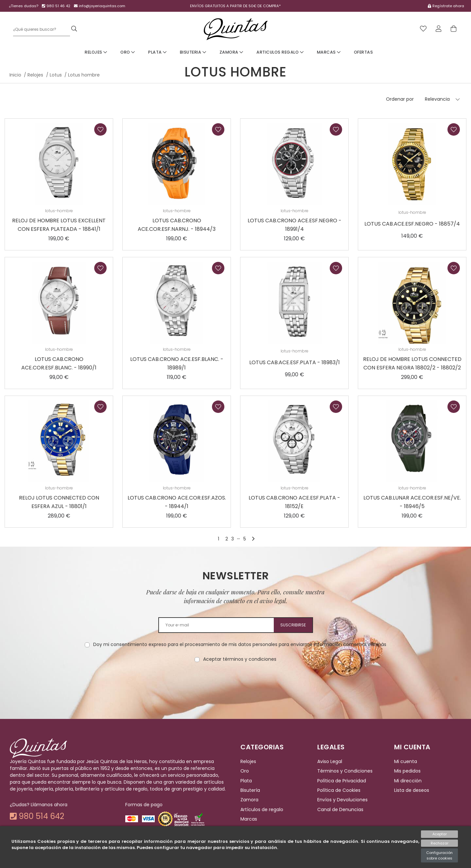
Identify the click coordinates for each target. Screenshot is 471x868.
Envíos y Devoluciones (342, 800)
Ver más (377, 644)
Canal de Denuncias (340, 809)
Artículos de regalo (262, 809)
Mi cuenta (406, 761)
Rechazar (440, 843)
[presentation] (235, 683)
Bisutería (250, 790)
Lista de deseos (412, 790)
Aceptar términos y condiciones (240, 659)
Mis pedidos (407, 771)
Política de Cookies (339, 790)
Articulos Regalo (280, 52)
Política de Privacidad (342, 781)
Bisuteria (193, 52)
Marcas (329, 52)
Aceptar (440, 834)
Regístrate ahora (446, 6)
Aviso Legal (330, 761)
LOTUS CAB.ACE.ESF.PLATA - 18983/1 (295, 362)
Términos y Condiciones (345, 771)
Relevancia (437, 99)
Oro (128, 52)
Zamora (231, 52)
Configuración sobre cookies (439, 855)
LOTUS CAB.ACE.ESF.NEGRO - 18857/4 (412, 224)
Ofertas (364, 52)
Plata (157, 52)
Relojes (96, 52)
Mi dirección (408, 781)
